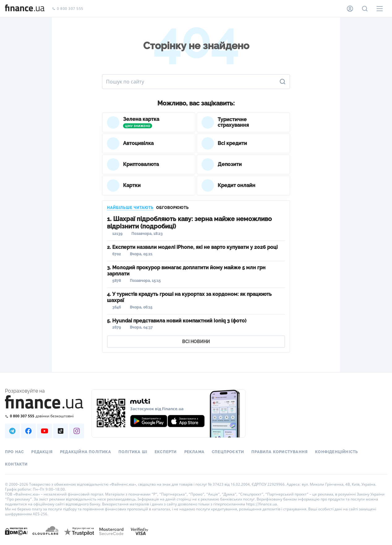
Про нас (14, 452)
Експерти (166, 452)
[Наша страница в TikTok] (61, 431)
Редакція (42, 452)
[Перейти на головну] (25, 9)
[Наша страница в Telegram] (12, 431)
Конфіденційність (337, 452)
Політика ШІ (133, 452)
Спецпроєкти (228, 452)
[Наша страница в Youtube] (45, 431)
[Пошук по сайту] (365, 9)
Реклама (194, 452)
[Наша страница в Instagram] (77, 431)
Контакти (16, 464)
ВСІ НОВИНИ (196, 342)
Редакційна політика (85, 452)
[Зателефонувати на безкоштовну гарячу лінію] (45, 416)
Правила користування (279, 452)
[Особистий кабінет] (350, 9)
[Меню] (380, 9)
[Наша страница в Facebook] (28, 431)
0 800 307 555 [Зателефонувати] (68, 9)
